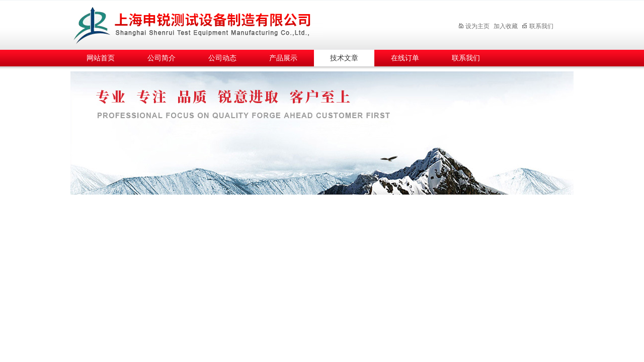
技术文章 (344, 58)
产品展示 (283, 58)
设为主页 (474, 26)
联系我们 (538, 26)
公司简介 (162, 58)
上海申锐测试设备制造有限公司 (204, 23)
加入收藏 (506, 26)
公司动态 (222, 58)
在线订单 (405, 58)
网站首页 (101, 58)
